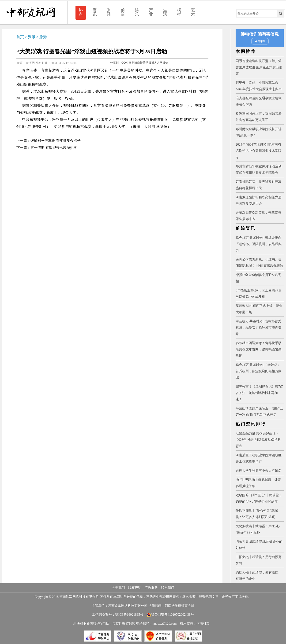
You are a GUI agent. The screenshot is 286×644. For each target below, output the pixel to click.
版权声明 (135, 588)
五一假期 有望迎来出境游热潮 (54, 148)
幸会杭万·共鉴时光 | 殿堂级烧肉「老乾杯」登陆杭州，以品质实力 (259, 244)
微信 (165, 63)
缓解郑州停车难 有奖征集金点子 (56, 141)
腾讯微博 (148, 63)
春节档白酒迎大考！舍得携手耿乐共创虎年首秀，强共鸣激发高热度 (259, 349)
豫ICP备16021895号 (129, 615)
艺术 (193, 12)
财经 (109, 12)
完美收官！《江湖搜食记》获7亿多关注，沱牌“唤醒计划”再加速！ (259, 393)
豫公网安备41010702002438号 (170, 615)
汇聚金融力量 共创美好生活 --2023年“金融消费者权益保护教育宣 (258, 440)
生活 (165, 12)
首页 (20, 37)
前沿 (123, 12)
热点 (81, 12)
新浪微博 (137, 63)
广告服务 (151, 588)
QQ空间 (126, 63)
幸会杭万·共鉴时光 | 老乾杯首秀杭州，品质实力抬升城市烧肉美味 (259, 328)
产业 (151, 12)
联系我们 (168, 588)
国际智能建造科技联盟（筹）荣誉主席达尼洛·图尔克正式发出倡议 (259, 67)
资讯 (95, 12)
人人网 (158, 63)
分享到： (116, 63)
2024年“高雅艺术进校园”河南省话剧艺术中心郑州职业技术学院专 (259, 151)
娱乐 (137, 12)
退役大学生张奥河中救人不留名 (259, 471)
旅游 (43, 37)
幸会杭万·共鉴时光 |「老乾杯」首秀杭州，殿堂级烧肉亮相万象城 (259, 371)
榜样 (179, 12)
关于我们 (118, 588)
